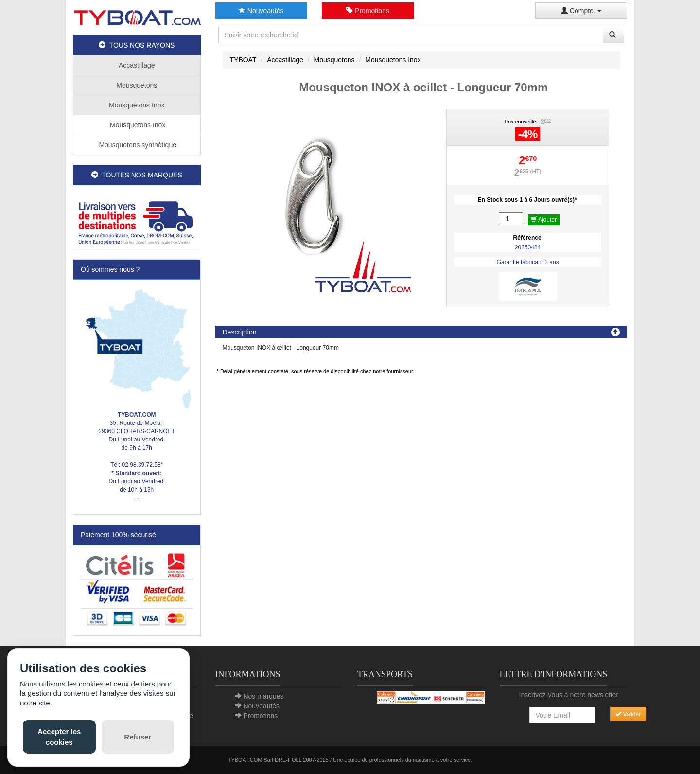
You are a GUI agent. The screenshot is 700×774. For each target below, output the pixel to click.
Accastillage (137, 65)
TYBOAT (243, 60)
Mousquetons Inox (137, 105)
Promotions (368, 11)
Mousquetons (137, 85)
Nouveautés (261, 11)
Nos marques (263, 696)
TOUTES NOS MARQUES (137, 175)
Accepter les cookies (59, 737)
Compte (581, 11)
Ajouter (544, 220)
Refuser (138, 737)
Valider (628, 714)
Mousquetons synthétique (137, 145)
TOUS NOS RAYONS (137, 45)
